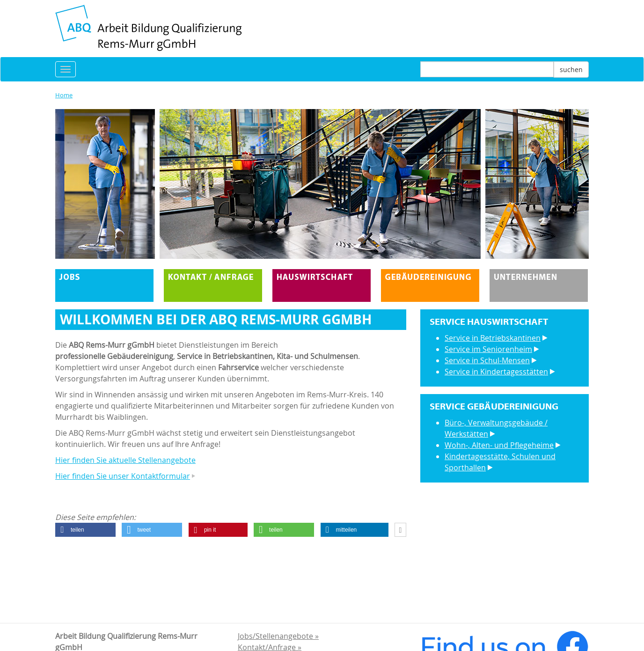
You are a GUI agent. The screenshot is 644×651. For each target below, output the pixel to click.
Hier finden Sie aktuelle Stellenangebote (125, 460)
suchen (571, 69)
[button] (85, 530)
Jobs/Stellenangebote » (278, 636)
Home (64, 95)
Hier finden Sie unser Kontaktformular (123, 476)
